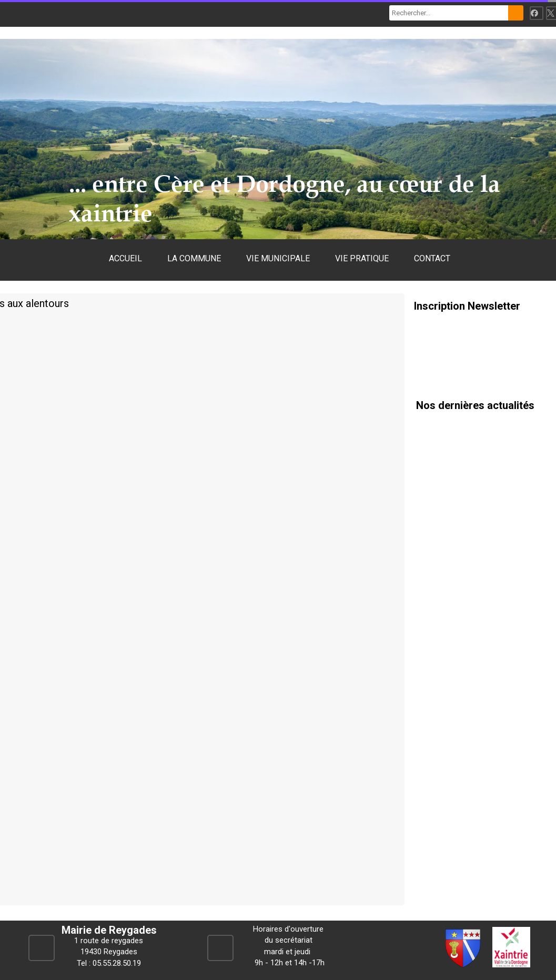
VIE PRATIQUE (362, 258)
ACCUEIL (125, 258)
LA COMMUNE (194, 258)
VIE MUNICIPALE (278, 258)
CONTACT (432, 258)
